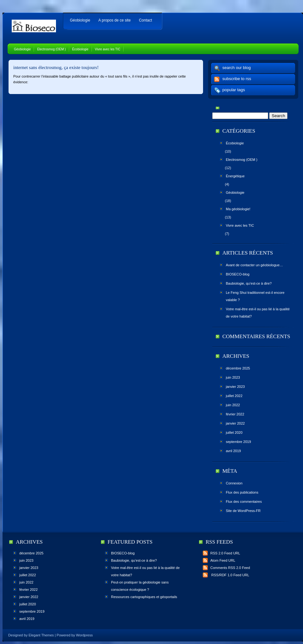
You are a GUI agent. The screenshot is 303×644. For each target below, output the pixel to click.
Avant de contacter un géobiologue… (254, 265)
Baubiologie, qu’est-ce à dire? (249, 283)
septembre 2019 (238, 442)
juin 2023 (233, 377)
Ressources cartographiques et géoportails (144, 597)
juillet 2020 (234, 432)
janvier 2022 (235, 423)
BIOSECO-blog (238, 274)
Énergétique (235, 176)
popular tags (234, 90)
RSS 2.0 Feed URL (221, 553)
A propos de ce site (114, 20)
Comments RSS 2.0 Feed (226, 568)
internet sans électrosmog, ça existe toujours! (56, 67)
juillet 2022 (234, 396)
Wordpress (84, 635)
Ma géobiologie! (238, 209)
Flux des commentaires (244, 502)
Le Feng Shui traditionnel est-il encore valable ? (255, 296)
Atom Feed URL (219, 560)
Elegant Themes (41, 635)
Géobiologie (80, 20)
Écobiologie (80, 49)
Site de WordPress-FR (243, 511)
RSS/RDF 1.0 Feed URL (226, 575)
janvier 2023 (235, 387)
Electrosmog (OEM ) (51, 49)
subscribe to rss (237, 79)
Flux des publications (242, 492)
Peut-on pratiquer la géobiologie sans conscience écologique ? (140, 586)
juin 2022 (233, 405)
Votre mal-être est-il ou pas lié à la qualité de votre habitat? (258, 313)
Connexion (234, 483)
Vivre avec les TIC (108, 49)
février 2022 (235, 414)
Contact (145, 20)
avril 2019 (233, 451)
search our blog (237, 68)
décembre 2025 (238, 368)
